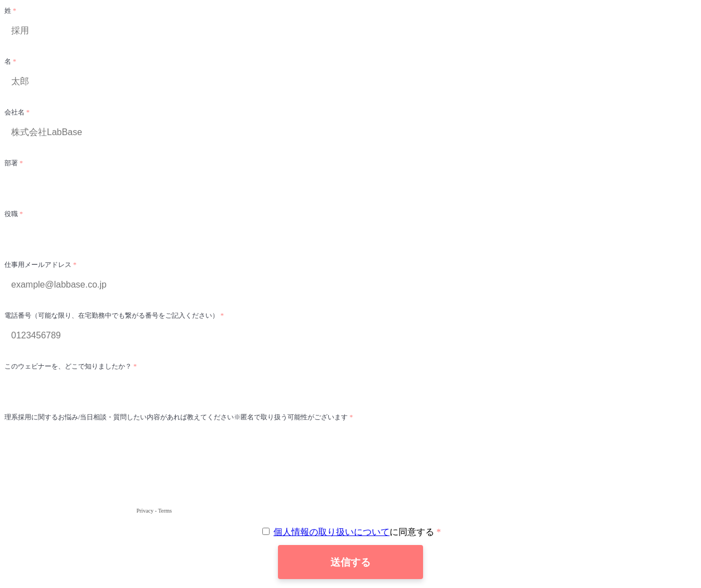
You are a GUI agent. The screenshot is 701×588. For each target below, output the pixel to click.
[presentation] (89, 484)
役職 (12, 214)
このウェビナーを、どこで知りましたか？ (69, 366)
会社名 (15, 112)
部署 (12, 163)
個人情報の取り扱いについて (332, 532)
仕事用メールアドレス (39, 265)
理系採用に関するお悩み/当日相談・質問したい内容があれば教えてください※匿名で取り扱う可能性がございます (177, 417)
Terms (165, 511)
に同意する (349, 532)
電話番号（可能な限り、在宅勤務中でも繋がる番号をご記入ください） (112, 315)
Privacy (145, 511)
